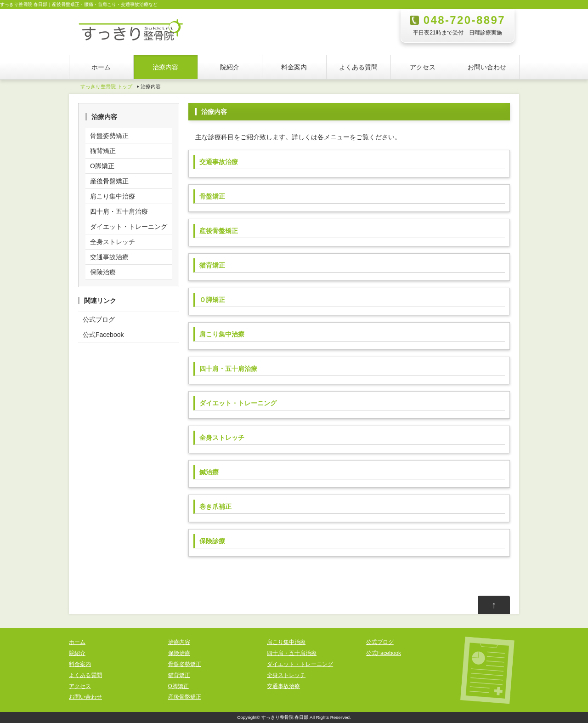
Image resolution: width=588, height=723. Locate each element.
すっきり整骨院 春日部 (285, 717)
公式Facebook (103, 335)
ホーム (101, 67)
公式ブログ (99, 319)
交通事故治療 (109, 257)
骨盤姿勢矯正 (109, 136)
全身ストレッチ (113, 242)
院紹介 (230, 67)
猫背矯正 (103, 151)
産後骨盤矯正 (109, 181)
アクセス (423, 67)
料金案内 (294, 67)
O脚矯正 (102, 166)
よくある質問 (358, 67)
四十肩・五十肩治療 (119, 211)
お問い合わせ (487, 67)
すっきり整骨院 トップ (106, 86)
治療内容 (165, 67)
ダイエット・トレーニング (129, 227)
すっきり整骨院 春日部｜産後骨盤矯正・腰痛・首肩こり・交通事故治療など (79, 4)
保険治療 (103, 272)
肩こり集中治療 (113, 196)
